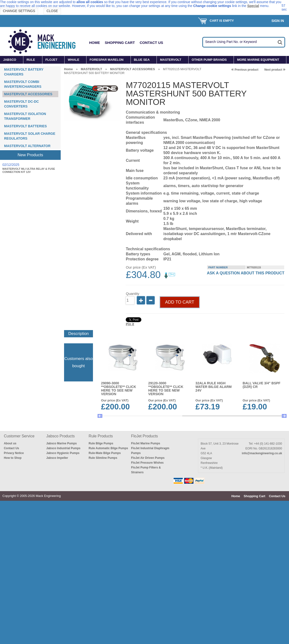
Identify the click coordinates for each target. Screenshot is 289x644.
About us (10, 443)
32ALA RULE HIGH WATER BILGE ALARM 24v (214, 387)
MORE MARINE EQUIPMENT (258, 60)
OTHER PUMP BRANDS (209, 60)
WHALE (73, 60)
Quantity (132, 294)
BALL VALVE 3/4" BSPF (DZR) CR (262, 385)
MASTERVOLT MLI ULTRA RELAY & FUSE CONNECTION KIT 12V (29, 170)
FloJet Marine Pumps (146, 443)
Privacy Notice (14, 453)
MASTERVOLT (171, 60)
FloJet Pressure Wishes (147, 463)
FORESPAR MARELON (107, 60)
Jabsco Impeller (57, 458)
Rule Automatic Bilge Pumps (108, 448)
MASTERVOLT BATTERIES (25, 126)
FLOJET (52, 60)
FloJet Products (144, 436)
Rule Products (101, 436)
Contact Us (151, 43)
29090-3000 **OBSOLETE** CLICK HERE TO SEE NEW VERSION (119, 389)
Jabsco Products (60, 436)
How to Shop (13, 458)
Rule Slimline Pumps (103, 458)
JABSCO (10, 60)
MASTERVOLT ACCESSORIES (28, 94)
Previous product (245, 70)
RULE (31, 60)
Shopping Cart (120, 43)
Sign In (278, 21)
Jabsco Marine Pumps (62, 443)
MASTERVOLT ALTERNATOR (27, 146)
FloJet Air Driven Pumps (148, 458)
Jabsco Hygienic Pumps (63, 453)
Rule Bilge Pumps (101, 443)
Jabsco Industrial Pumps (63, 448)
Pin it (130, 324)
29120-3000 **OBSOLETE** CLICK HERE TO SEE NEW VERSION (166, 389)
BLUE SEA (142, 60)
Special (253, 6)
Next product (275, 70)
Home (95, 43)
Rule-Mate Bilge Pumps (105, 453)
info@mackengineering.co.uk (262, 453)
